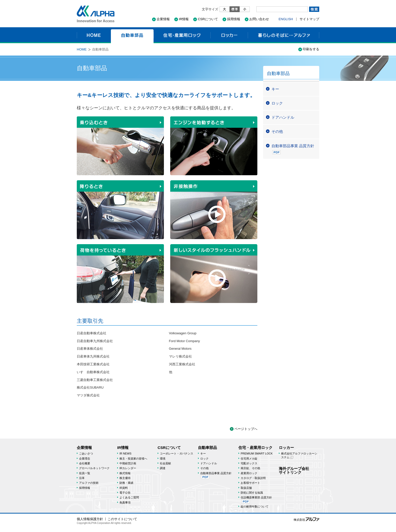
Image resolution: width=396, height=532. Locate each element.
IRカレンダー (128, 468)
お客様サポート (250, 483)
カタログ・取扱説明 (253, 478)
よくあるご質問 (129, 497)
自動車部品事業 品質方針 (293, 149)
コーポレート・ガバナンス (177, 453)
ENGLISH (286, 19)
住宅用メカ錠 (249, 459)
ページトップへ (246, 429)
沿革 (82, 478)
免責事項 (125, 502)
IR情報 (184, 19)
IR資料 (124, 488)
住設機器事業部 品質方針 (256, 500)
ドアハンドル (283, 117)
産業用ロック (249, 473)
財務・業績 (126, 483)
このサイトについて (122, 519)
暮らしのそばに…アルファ (283, 35)
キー (275, 89)
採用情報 (234, 19)
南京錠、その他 (250, 468)
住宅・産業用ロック (182, 35)
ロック (277, 103)
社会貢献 (165, 463)
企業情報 (163, 19)
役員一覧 (85, 473)
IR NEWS (125, 453)
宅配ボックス (249, 463)
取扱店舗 (246, 488)
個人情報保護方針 (90, 519)
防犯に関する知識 (252, 493)
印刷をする (311, 49)
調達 (163, 468)
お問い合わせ (259, 19)
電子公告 (125, 493)
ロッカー (229, 35)
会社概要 (85, 463)
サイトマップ (309, 19)
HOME (94, 35)
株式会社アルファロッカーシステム (299, 455)
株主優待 (125, 478)
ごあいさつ (86, 453)
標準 (235, 9)
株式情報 (125, 473)
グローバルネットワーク (94, 468)
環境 (163, 459)
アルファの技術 (89, 483)
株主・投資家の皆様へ (133, 459)
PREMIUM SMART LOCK (257, 453)
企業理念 (85, 459)
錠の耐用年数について (255, 506)
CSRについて (208, 19)
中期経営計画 (128, 463)
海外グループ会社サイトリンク (294, 470)
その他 (277, 131)
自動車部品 (132, 35)
